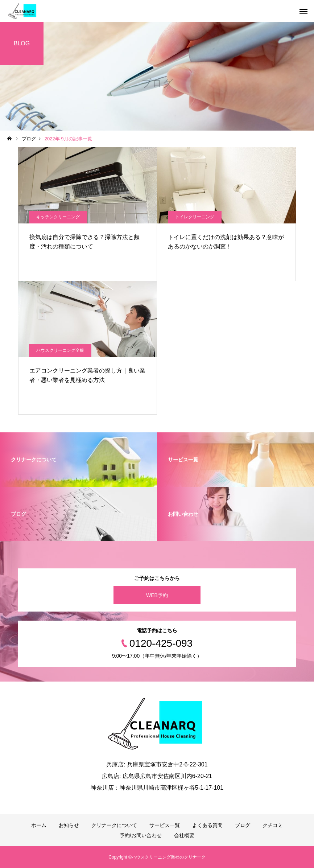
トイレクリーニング (195, 217)
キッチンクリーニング (58, 217)
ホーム (39, 825)
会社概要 (184, 835)
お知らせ (69, 825)
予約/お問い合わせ (141, 835)
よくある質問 (207, 825)
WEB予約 (157, 595)
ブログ (243, 825)
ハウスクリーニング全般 (60, 350)
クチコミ (273, 825)
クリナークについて (114, 825)
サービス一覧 (165, 825)
